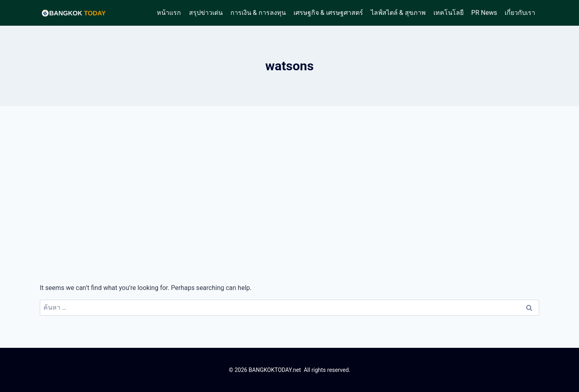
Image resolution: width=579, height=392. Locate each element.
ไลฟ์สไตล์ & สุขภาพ (398, 13)
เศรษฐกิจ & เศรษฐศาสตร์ (328, 13)
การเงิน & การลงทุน (258, 13)
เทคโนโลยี (449, 13)
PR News (484, 13)
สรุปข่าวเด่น (206, 13)
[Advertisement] (289, 194)
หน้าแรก (169, 13)
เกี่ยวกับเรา (520, 13)
